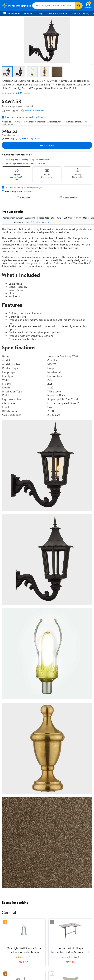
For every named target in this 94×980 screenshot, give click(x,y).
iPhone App (9, 902)
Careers (7, 776)
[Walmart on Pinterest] (24, 919)
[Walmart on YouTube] (18, 919)
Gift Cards (8, 826)
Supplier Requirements (15, 796)
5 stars (44, 683)
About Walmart (11, 772)
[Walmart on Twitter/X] (12, 919)
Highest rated (41, 718)
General (46, 222)
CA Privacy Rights (12, 881)
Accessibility (10, 851)
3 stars (44, 690)
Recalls (7, 846)
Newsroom (9, 781)
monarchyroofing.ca (35, 117)
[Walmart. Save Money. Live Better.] (17, 6)
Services (28, 13)
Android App (10, 907)
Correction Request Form (20, 658)
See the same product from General (74, 632)
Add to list (23, 198)
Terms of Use (10, 872)
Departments (12, 13)
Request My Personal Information (20, 886)
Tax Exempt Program (13, 861)
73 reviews (25, 93)
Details (28, 191)
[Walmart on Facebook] (5, 919)
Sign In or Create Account (25, 751)
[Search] (79, 6)
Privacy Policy (10, 877)
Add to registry (69, 198)
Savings (40, 13)
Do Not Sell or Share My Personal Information (26, 891)
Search (86, 726)
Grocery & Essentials (58, 13)
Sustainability (10, 791)
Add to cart (47, 145)
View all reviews (13, 707)
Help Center (54, 751)
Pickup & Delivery (80, 13)
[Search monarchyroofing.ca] (54, 6)
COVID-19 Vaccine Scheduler (18, 837)
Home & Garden (32, 222)
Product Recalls (11, 856)
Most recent (20, 718)
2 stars (44, 694)
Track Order (76, 751)
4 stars (43, 687)
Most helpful (61, 718)
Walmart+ (8, 821)
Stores (7, 811)
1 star (44, 698)
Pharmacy (8, 842)
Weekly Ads (47, 756)
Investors (8, 786)
